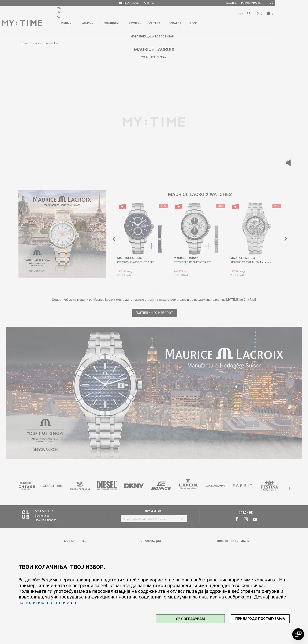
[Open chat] (298, 634)
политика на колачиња (50, 603)
